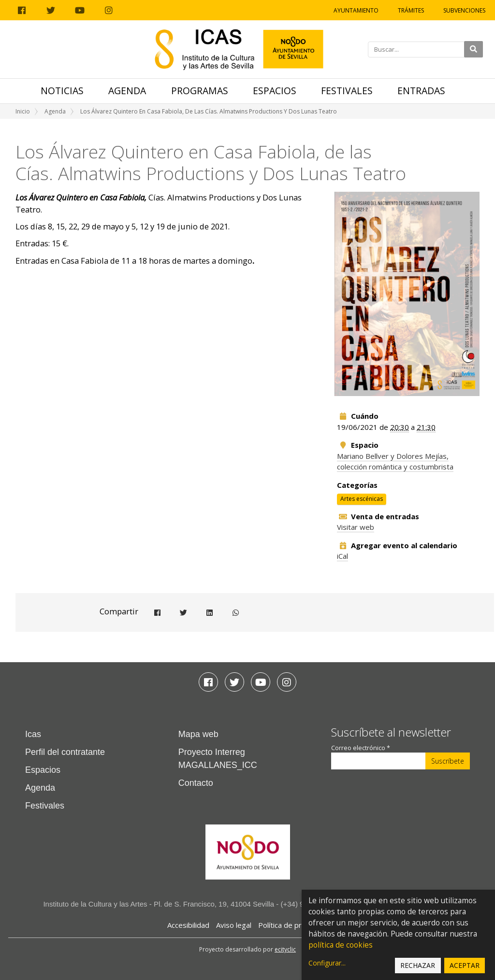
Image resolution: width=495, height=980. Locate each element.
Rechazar (418, 965)
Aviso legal (234, 925)
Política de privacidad (293, 925)
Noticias (62, 91)
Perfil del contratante (65, 752)
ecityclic (285, 949)
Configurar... (327, 963)
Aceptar (465, 965)
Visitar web (356, 527)
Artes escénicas (362, 499)
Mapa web (198, 734)
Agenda (127, 91)
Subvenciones (464, 10)
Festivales (347, 91)
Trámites (411, 10)
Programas (200, 91)
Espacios (275, 91)
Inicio (23, 111)
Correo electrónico (361, 748)
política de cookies (341, 945)
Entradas (421, 91)
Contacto (196, 783)
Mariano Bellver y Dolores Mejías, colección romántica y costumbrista (395, 462)
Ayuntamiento (356, 10)
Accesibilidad (188, 925)
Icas (33, 734)
